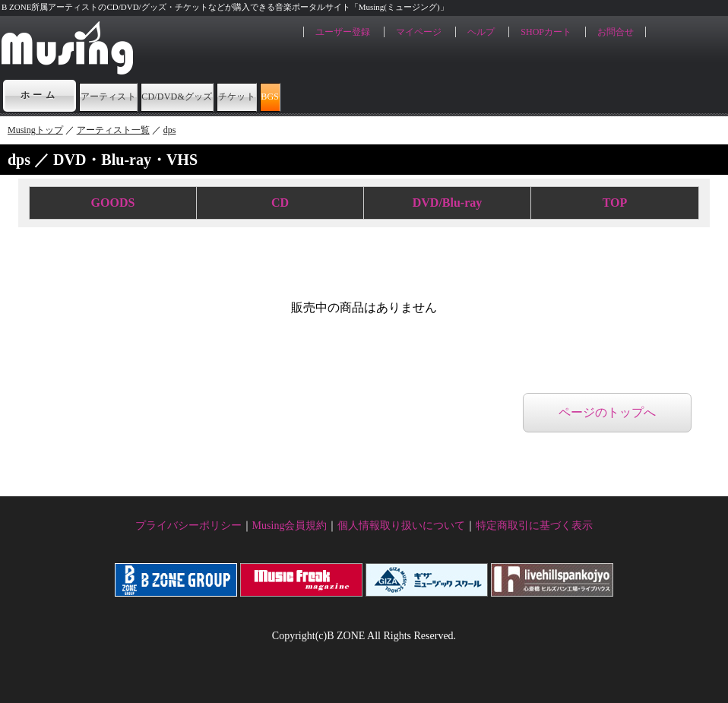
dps (170, 130)
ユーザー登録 (343, 32)
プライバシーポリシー (188, 526)
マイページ (419, 32)
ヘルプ (481, 32)
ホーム (40, 95)
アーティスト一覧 (113, 130)
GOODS (113, 203)
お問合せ (616, 32)
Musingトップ (35, 130)
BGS (460, 95)
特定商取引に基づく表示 (534, 526)
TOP (615, 203)
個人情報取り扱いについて (401, 526)
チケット (381, 95)
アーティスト (135, 95)
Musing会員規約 (290, 526)
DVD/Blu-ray (448, 203)
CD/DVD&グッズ (265, 95)
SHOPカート (546, 32)
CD (280, 203)
